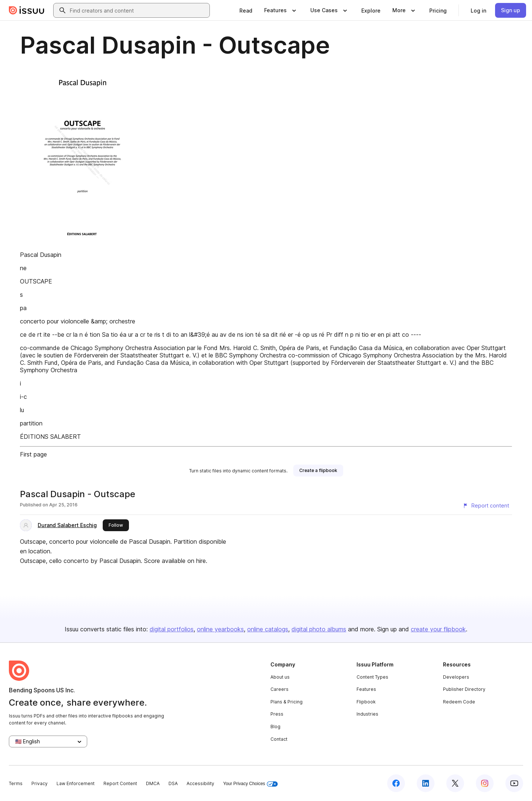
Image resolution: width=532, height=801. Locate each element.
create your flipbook (438, 629)
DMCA (153, 783)
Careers (279, 689)
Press (277, 714)
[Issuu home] (27, 10)
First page (33, 454)
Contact (279, 739)
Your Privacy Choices (250, 784)
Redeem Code (459, 702)
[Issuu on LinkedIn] (426, 783)
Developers (456, 677)
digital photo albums (319, 629)
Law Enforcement (76, 783)
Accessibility (200, 783)
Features (366, 689)
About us (280, 677)
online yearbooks (220, 629)
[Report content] (486, 506)
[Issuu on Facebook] (396, 783)
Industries (367, 714)
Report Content (120, 783)
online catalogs (268, 629)
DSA (173, 783)
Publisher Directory (464, 689)
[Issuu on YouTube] (514, 783)
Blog (275, 727)
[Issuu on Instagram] (485, 783)
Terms (16, 783)
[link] (246, 10)
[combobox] (138, 10)
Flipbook (366, 702)
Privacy (40, 783)
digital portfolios (172, 629)
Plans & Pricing (287, 702)
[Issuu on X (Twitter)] (455, 783)
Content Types (372, 677)
